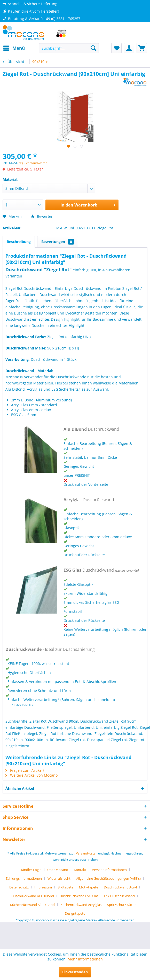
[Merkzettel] (116, 48)
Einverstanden (75, 972)
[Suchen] (93, 48)
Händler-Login (31, 870)
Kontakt (80, 870)
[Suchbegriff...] (69, 48)
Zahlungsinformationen (24, 878)
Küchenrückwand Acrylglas (81, 905)
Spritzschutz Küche (122, 905)
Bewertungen (58, 242)
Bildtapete (65, 887)
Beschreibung (19, 242)
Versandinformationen (109, 870)
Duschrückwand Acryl (120, 887)
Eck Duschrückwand (119, 896)
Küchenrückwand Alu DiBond (32, 905)
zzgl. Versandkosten (33, 163)
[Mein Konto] (129, 48)
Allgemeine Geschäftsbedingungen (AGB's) (108, 878)
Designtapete (75, 913)
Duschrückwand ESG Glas (79, 896)
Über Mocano (58, 870)
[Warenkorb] (142, 48)
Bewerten (42, 216)
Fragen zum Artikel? (25, 770)
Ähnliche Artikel (20, 788)
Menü (14, 47)
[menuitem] (14, 48)
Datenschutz (19, 887)
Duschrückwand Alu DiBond (33, 896)
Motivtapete (89, 887)
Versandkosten (87, 853)
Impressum (43, 887)
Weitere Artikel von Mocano (31, 775)
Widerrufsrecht (59, 878)
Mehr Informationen (85, 959)
